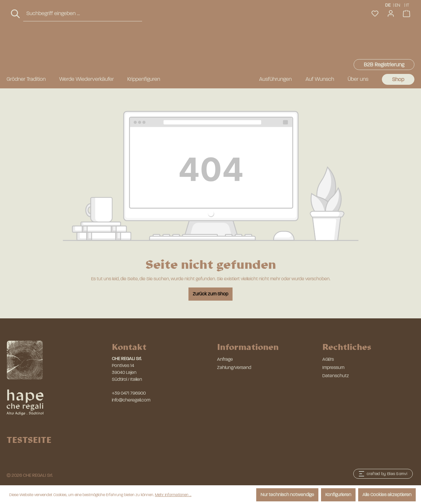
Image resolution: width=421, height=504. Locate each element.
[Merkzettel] (375, 45)
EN (397, 5)
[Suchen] (16, 45)
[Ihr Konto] (391, 45)
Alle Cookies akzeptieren (387, 495)
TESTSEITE (29, 440)
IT (408, 5)
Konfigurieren (338, 495)
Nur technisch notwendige (287, 495)
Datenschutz (336, 376)
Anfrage (225, 359)
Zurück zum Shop (210, 294)
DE (388, 5)
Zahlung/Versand (234, 367)
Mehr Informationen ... (173, 495)
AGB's (328, 359)
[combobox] (83, 45)
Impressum (333, 367)
